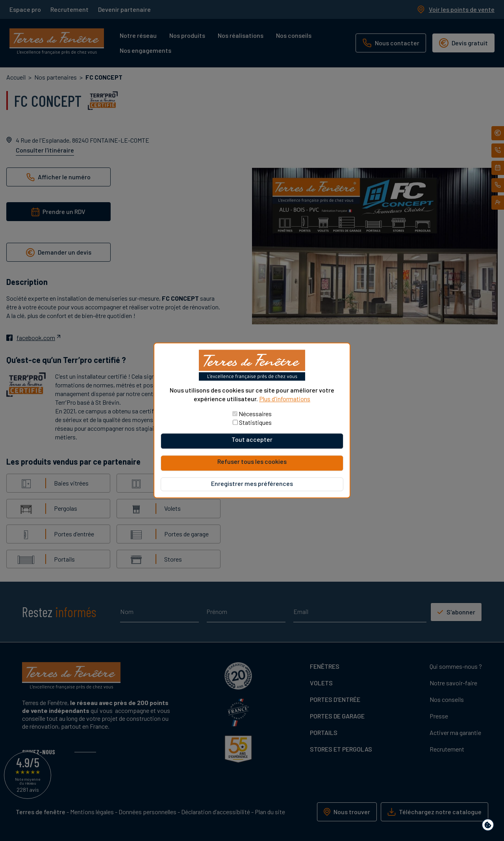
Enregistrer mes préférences (252, 484)
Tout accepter (252, 440)
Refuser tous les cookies (252, 462)
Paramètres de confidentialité (490, 826)
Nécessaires (255, 414)
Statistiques (255, 423)
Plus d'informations (285, 399)
